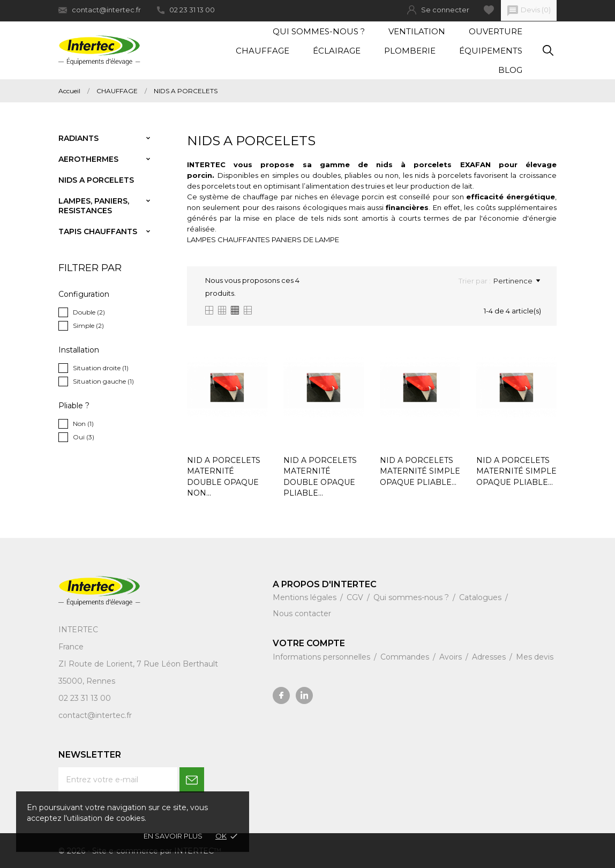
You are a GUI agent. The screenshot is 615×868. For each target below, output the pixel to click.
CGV (356, 597)
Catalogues (481, 597)
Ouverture (496, 31)
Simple (88, 325)
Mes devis (535, 657)
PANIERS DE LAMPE (305, 240)
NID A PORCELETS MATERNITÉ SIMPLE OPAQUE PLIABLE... (420, 471)
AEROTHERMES (88, 159)
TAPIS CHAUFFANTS (98, 231)
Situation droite (101, 368)
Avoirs (452, 657)
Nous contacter (302, 613)
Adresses (490, 657)
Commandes (406, 657)
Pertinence (517, 281)
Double (89, 312)
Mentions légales (306, 597)
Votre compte (309, 643)
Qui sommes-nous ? (319, 31)
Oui (84, 437)
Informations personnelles (322, 657)
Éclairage (337, 51)
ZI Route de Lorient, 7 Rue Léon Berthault (138, 664)
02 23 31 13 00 (186, 10)
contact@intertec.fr (100, 10)
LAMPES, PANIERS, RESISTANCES (94, 206)
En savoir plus (173, 836)
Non (83, 424)
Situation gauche (103, 381)
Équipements (491, 51)
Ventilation (417, 31)
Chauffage (262, 51)
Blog (510, 70)
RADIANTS (78, 138)
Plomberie (410, 51)
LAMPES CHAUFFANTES (228, 240)
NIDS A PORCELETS (96, 180)
